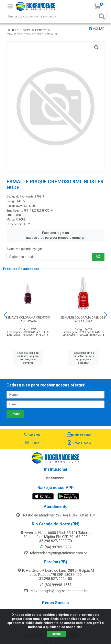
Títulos (32, 443)
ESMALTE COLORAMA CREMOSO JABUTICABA (28, 319)
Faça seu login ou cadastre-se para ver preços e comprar (55, 235)
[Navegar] (5, 315)
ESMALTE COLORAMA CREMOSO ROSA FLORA (83, 319)
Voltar (97, 29)
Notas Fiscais (79, 443)
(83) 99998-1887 (55, 585)
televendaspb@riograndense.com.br (56, 591)
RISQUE (21, 219)
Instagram (56, 611)
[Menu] (10, 6)
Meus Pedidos (79, 435)
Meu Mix (32, 435)
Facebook (56, 618)
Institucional (56, 478)
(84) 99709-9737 (55, 547)
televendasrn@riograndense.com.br (55, 553)
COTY (26, 224)
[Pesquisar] (102, 16)
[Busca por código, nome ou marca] (51, 16)
